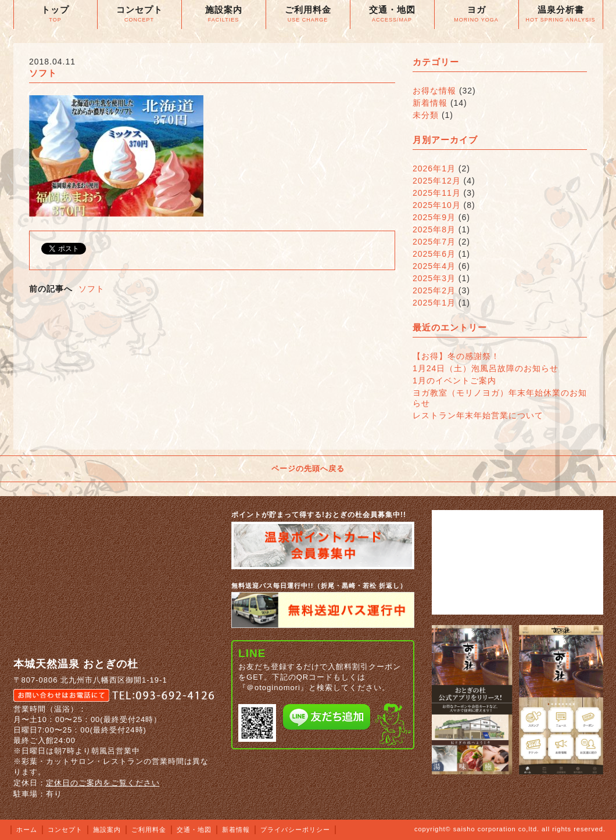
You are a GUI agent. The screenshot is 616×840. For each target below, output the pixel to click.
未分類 (426, 115)
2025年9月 (434, 217)
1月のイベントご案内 (454, 380)
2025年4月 (434, 266)
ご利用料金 (149, 830)
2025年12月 (437, 181)
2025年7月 (434, 242)
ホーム (27, 830)
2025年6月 (434, 254)
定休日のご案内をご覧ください (103, 783)
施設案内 (107, 830)
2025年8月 (434, 229)
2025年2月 (434, 290)
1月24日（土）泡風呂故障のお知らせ (486, 368)
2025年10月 (437, 205)
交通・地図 (194, 830)
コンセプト (65, 830)
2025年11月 (437, 193)
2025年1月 (434, 303)
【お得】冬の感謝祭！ (456, 356)
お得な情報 (434, 91)
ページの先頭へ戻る (308, 469)
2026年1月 (434, 168)
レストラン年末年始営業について (478, 415)
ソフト (92, 289)
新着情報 (430, 103)
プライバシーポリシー (295, 830)
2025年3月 (434, 278)
